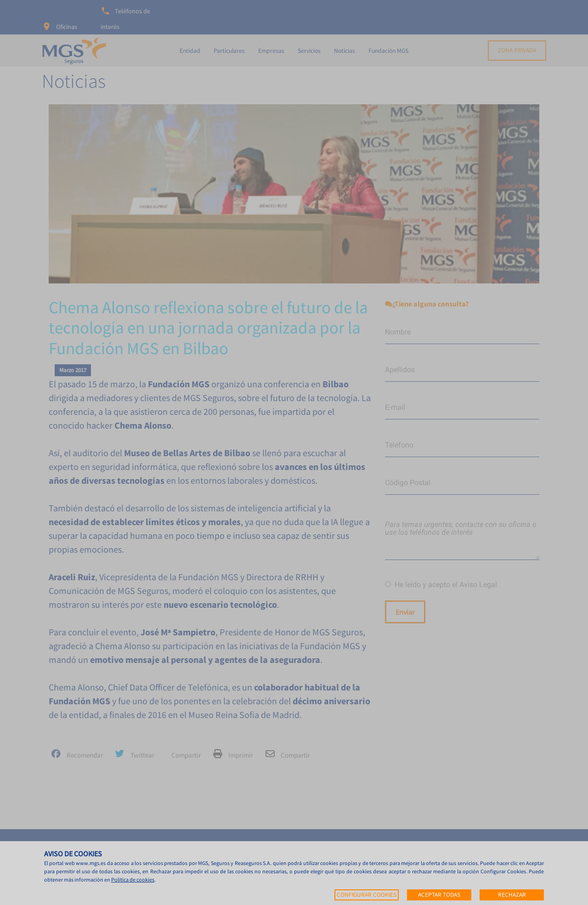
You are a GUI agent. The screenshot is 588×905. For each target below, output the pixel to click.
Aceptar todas (439, 895)
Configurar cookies (367, 895)
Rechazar (512, 895)
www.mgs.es (91, 863)
